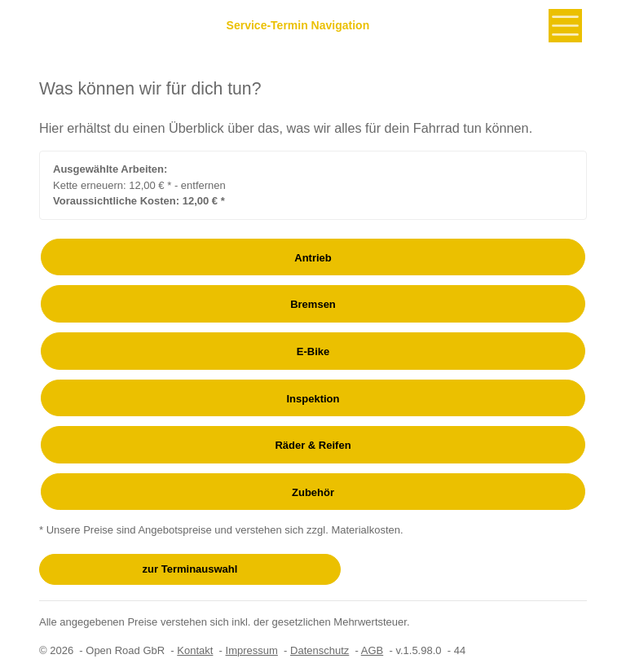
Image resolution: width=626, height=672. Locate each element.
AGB (372, 650)
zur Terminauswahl (190, 569)
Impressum (252, 650)
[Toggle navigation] (565, 26)
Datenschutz (320, 650)
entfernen (203, 185)
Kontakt (195, 650)
